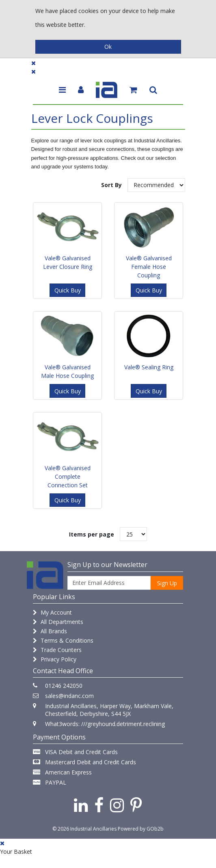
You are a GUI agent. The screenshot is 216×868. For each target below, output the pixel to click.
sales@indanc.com (69, 696)
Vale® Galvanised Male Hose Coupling (67, 371)
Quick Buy (68, 290)
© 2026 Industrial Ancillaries (84, 829)
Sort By (111, 185)
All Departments (58, 622)
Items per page (92, 534)
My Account (52, 612)
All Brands (50, 631)
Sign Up (167, 583)
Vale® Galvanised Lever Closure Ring (68, 262)
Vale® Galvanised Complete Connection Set (68, 477)
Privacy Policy (55, 659)
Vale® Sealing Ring (149, 367)
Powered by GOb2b (141, 829)
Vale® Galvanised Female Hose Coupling (149, 267)
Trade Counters (57, 650)
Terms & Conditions (63, 640)
